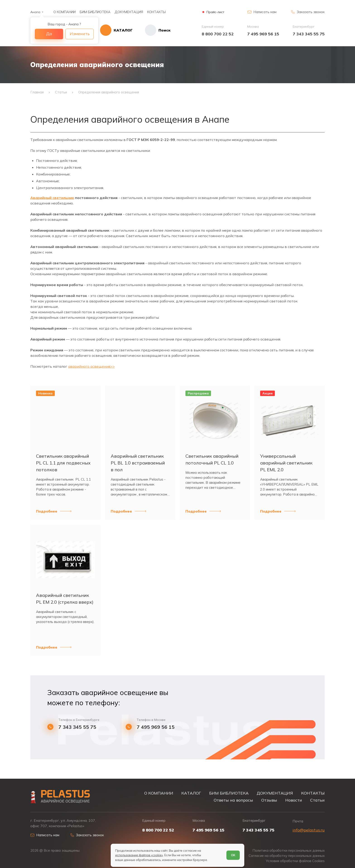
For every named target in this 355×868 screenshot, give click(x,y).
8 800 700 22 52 (218, 34)
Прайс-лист (215, 12)
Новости (294, 800)
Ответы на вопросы (233, 800)
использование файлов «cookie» (139, 855)
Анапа (35, 12)
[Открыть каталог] (116, 30)
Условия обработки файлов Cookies (295, 861)
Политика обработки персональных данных (289, 850)
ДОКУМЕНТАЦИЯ (129, 12)
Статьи (317, 800)
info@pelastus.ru (309, 830)
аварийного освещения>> (91, 366)
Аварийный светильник (52, 198)
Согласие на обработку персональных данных (287, 856)
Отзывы (269, 800)
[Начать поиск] (152, 30)
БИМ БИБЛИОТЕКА (95, 12)
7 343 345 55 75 (309, 34)
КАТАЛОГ (191, 793)
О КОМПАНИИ (65, 12)
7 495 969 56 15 (263, 34)
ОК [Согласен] (233, 855)
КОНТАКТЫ (156, 12)
